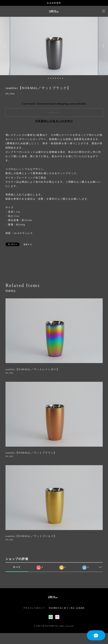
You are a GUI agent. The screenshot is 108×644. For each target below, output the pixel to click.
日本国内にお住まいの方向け (54, 121)
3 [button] (51, 78)
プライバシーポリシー (34, 608)
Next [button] (103, 46)
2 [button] (48, 78)
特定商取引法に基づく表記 (62, 608)
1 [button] (46, 78)
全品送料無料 (54, 3)
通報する (28, 244)
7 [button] (60, 78)
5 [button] (55, 78)
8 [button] (63, 78)
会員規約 (81, 608)
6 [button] (58, 78)
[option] (54, 46)
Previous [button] (5, 46)
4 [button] (53, 78)
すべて (17, 567)
